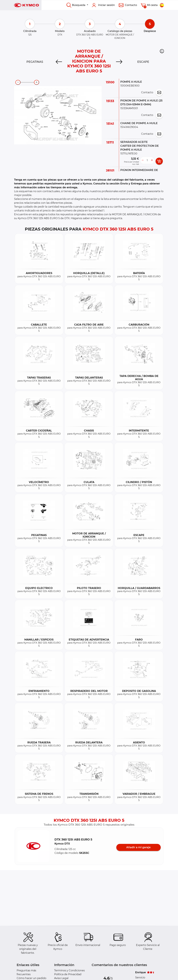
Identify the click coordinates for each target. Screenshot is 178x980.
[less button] (143, 160)
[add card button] (159, 161)
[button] (162, 51)
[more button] (152, 160)
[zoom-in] (37, 82)
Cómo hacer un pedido (31, 978)
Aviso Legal (61, 978)
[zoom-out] (18, 82)
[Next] (119, 62)
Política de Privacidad (68, 974)
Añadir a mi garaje (138, 847)
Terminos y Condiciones (69, 970)
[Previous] (59, 62)
